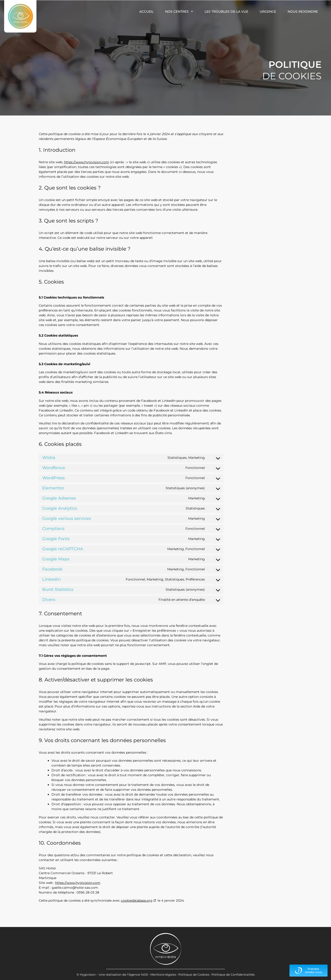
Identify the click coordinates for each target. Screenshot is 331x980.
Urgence (268, 12)
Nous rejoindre (303, 12)
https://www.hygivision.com (86, 162)
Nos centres (179, 12)
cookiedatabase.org (137, 900)
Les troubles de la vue (226, 12)
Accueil (146, 12)
